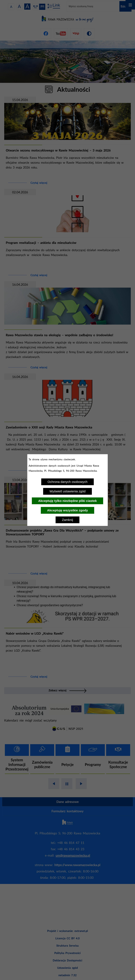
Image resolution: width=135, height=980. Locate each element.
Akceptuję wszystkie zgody (68, 510)
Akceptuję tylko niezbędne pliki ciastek (67, 501)
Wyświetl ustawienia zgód (67, 491)
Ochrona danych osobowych (68, 482)
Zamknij (67, 520)
